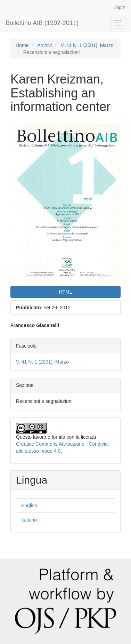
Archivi (44, 45)
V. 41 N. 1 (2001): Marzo (87, 45)
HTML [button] (65, 292)
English (29, 506)
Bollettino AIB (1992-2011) (42, 23)
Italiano (29, 520)
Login (120, 7)
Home (22, 45)
